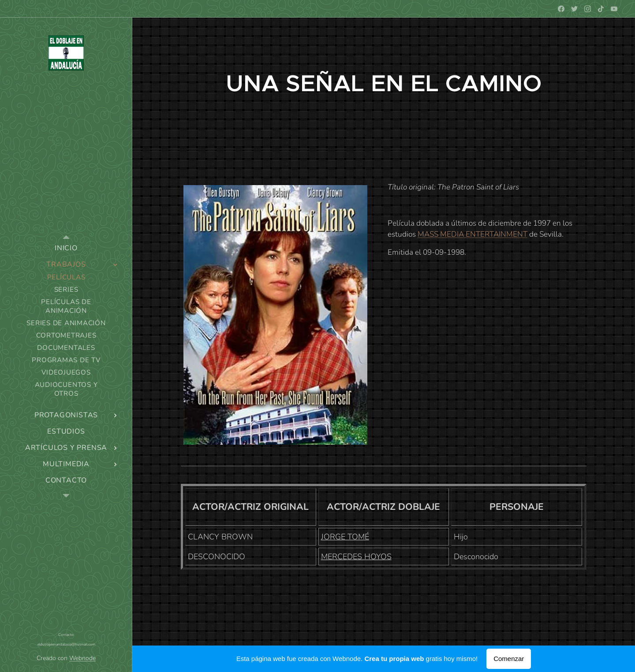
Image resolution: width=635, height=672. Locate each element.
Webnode (82, 658)
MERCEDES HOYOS (356, 557)
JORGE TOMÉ (345, 537)
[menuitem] (66, 248)
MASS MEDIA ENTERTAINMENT (473, 234)
